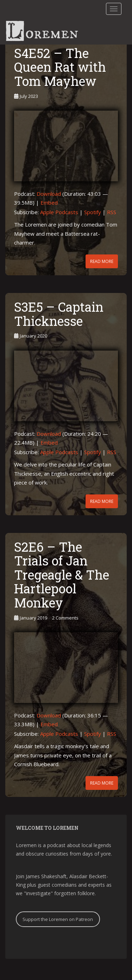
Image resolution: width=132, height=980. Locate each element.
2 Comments (65, 618)
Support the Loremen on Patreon (58, 919)
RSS (112, 212)
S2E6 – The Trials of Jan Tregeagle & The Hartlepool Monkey (62, 575)
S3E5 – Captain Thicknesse (59, 314)
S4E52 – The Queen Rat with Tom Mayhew (60, 67)
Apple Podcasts (59, 212)
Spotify (93, 212)
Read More (102, 261)
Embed (49, 203)
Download (49, 194)
